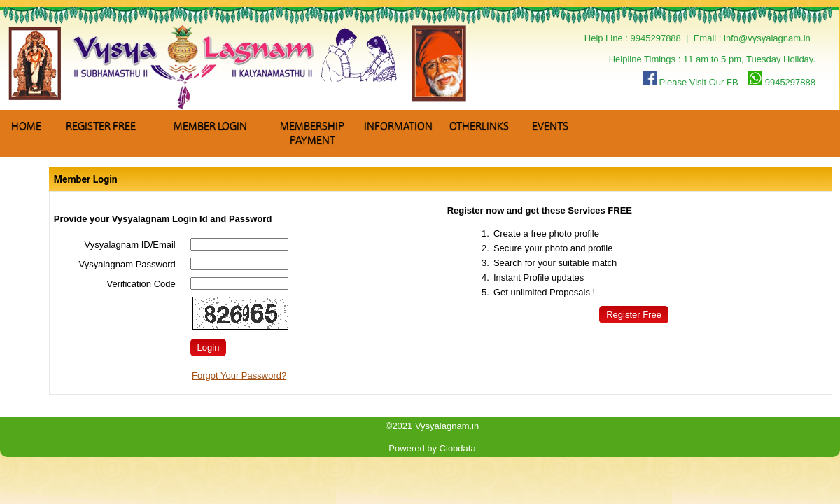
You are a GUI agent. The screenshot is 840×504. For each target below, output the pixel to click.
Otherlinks (479, 126)
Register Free (101, 126)
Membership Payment (312, 133)
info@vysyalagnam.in (767, 38)
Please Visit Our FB (691, 82)
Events (550, 126)
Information (398, 126)
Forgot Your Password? (239, 376)
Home (26, 126)
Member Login (210, 126)
